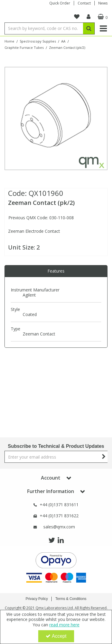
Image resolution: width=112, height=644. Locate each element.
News (103, 3)
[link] (52, 540)
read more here (64, 625)
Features (56, 271)
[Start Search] (89, 28)
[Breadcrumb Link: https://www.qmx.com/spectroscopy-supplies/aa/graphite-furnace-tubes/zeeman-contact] (67, 47)
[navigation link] (77, 17)
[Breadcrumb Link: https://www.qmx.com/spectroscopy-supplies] (38, 41)
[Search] (44, 28)
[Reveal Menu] (103, 28)
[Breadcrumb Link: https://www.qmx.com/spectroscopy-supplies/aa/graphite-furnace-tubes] (24, 47)
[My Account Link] (89, 17)
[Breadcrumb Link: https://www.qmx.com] (9, 41)
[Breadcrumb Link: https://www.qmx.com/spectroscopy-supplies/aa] (63, 41)
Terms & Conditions (71, 599)
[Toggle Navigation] (103, 28)
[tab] (56, 271)
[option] (56, 118)
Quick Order (60, 3)
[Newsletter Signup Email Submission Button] (104, 457)
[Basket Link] (102, 17)
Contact (84, 3)
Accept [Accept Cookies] (56, 636)
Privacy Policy (37, 599)
